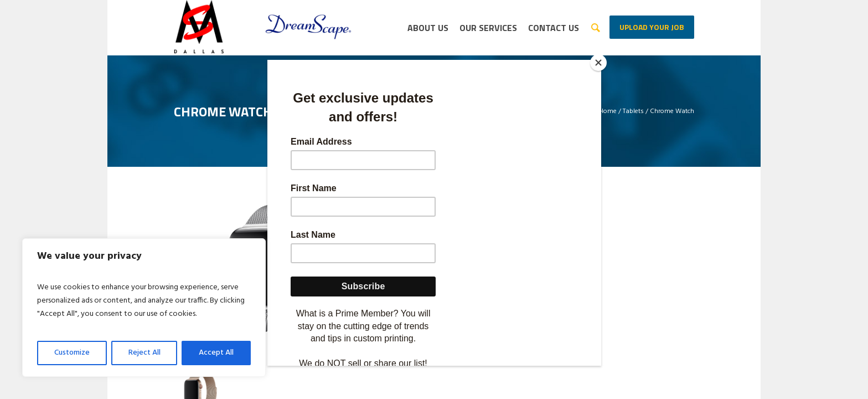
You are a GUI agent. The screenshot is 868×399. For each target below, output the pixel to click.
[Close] (598, 63)
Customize (72, 353)
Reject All (144, 353)
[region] (144, 308)
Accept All (216, 353)
